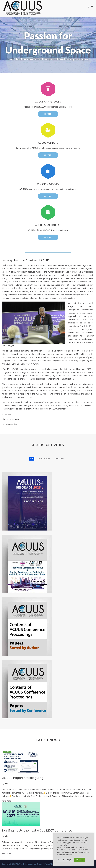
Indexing (60, 459)
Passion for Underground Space (48, 43)
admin (7, 784)
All (32, 459)
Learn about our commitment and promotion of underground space (48, 59)
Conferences (44, 459)
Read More (6, 801)
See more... (48, 114)
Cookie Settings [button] (65, 860)
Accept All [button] (80, 860)
